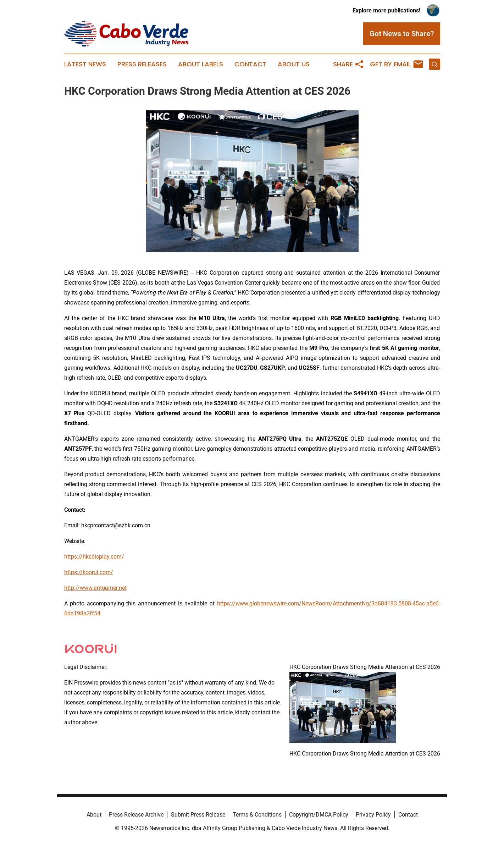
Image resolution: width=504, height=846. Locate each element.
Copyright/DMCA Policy (319, 815)
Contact (250, 64)
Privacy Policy (373, 815)
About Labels (201, 64)
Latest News (85, 64)
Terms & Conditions (257, 815)
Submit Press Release (198, 815)
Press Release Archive (136, 815)
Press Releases (142, 64)
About (94, 815)
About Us (294, 64)
